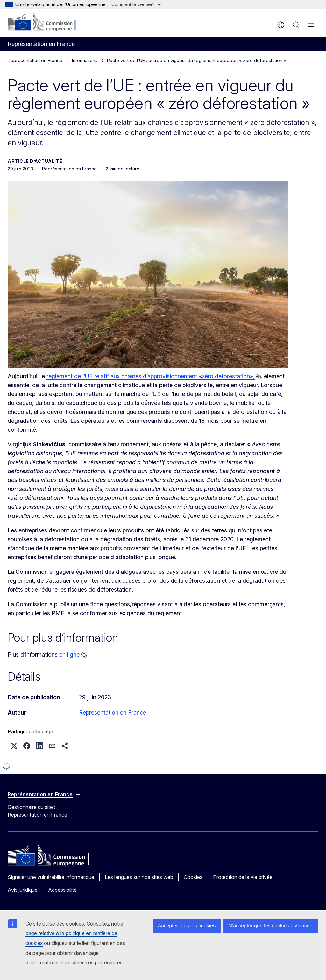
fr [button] (281, 25)
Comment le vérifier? (136, 4)
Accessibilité (62, 890)
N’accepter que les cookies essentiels (271, 926)
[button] (14, 746)
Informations (85, 60)
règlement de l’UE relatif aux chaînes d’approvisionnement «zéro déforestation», (151, 376)
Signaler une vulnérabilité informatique (51, 877)
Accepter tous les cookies (187, 926)
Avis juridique (23, 890)
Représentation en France (35, 60)
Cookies (193, 877)
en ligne (69, 655)
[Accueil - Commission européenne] (46, 22)
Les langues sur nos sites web (139, 877)
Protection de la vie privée (243, 877)
